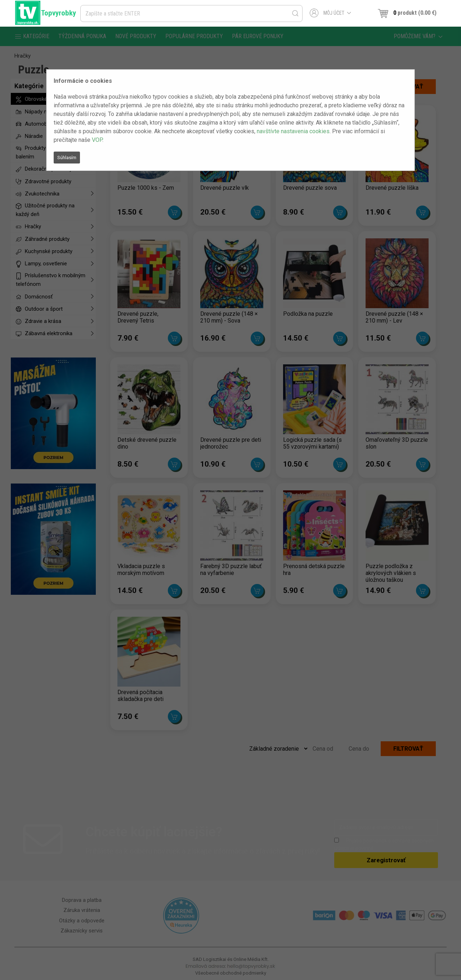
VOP (97, 140)
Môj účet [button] (330, 13)
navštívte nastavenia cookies (293, 131)
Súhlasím (67, 158)
